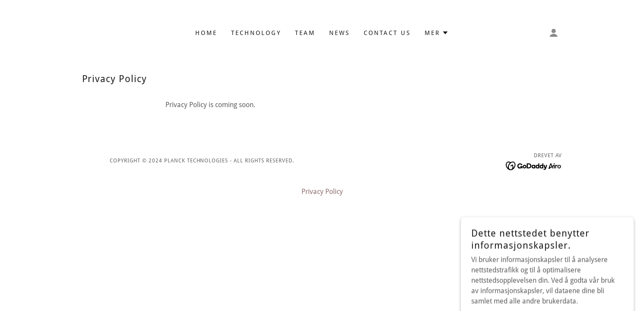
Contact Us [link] (387, 33)
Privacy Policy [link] (322, 192)
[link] (534, 165)
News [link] (339, 33)
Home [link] (206, 33)
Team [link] (305, 33)
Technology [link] (256, 33)
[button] (437, 33)
